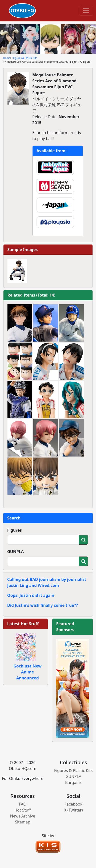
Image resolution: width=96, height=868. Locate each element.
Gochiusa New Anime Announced (27, 672)
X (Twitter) (73, 810)
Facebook (73, 804)
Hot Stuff (23, 810)
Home (7, 58)
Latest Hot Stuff (23, 624)
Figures (15, 530)
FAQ (23, 804)
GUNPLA (16, 552)
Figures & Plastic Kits (25, 58)
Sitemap (23, 822)
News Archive (23, 816)
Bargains (73, 782)
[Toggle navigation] (86, 11)
